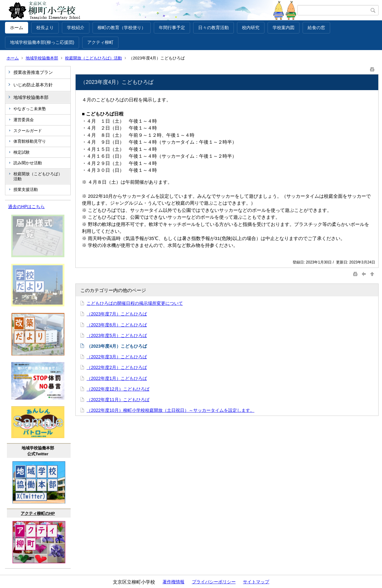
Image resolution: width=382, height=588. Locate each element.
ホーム (17, 28)
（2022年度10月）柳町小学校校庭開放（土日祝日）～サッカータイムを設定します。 (171, 410)
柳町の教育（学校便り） (122, 28)
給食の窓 (316, 28)
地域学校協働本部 (42, 58)
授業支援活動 (26, 189)
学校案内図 (284, 28)
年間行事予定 (172, 28)
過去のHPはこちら (26, 207)
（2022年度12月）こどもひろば (118, 389)
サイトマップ (256, 582)
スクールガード (28, 131)
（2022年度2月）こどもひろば (117, 367)
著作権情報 (173, 582)
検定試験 (22, 152)
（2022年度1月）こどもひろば (117, 378)
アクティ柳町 (100, 42)
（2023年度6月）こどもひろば (117, 325)
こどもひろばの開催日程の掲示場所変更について (135, 303)
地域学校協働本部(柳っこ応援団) (42, 42)
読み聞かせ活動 (28, 163)
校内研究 (251, 28)
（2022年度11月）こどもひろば (118, 400)
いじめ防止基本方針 (33, 85)
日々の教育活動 (214, 28)
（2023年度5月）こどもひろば (117, 335)
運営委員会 (24, 120)
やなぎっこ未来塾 (30, 109)
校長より (45, 28)
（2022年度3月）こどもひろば (117, 357)
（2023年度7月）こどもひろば (117, 314)
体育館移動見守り (30, 141)
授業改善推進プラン (33, 72)
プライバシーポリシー (214, 582)
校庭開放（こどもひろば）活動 (93, 58)
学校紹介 (76, 28)
